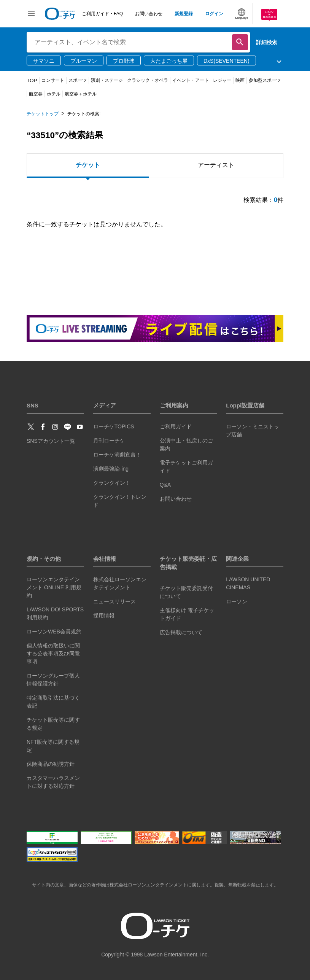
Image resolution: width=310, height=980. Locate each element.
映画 (240, 80)
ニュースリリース (114, 601)
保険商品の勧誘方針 (51, 764)
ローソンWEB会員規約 (54, 632)
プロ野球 (124, 61)
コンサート (53, 80)
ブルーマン (84, 61)
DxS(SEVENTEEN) (227, 61)
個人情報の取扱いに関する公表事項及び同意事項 (53, 654)
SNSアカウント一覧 (51, 441)
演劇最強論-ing (111, 469)
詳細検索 (267, 42)
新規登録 (184, 14)
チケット (88, 165)
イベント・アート (191, 80)
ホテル (54, 94)
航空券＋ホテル (81, 94)
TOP (32, 80)
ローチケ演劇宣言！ (117, 455)
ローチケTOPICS (114, 426)
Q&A (165, 485)
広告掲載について (181, 632)
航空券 (36, 94)
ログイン (214, 14)
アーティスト (216, 165)
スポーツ (78, 80)
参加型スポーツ (265, 80)
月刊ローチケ (109, 441)
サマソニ (44, 61)
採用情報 (104, 616)
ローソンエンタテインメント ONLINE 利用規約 (54, 587)
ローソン (237, 601)
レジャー (222, 80)
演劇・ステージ (107, 80)
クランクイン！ (112, 483)
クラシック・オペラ (148, 80)
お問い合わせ (149, 14)
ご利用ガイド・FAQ (102, 14)
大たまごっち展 (169, 61)
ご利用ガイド (176, 426)
